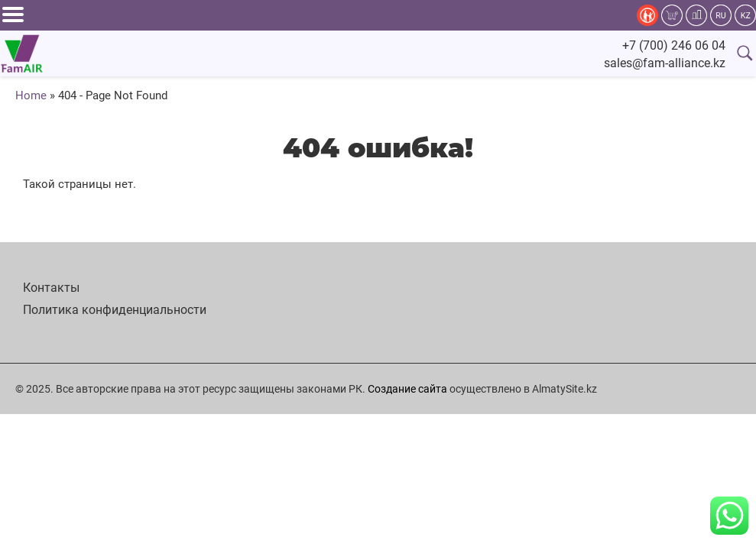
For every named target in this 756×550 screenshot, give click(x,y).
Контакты (51, 288)
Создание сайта (407, 389)
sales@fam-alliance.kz (665, 63)
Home (31, 95)
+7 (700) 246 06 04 (674, 45)
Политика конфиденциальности (115, 310)
